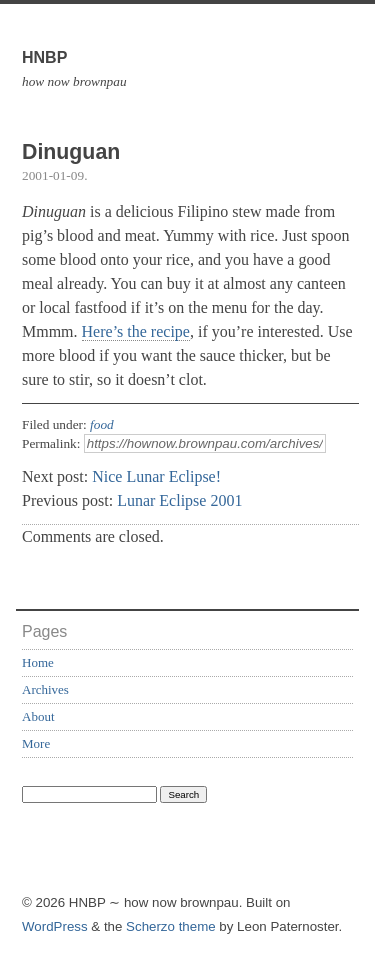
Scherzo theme (171, 926)
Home (38, 662)
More (36, 743)
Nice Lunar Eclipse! (156, 476)
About (38, 716)
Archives (45, 689)
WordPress (55, 926)
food (102, 424)
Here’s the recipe (136, 331)
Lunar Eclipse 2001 (179, 500)
